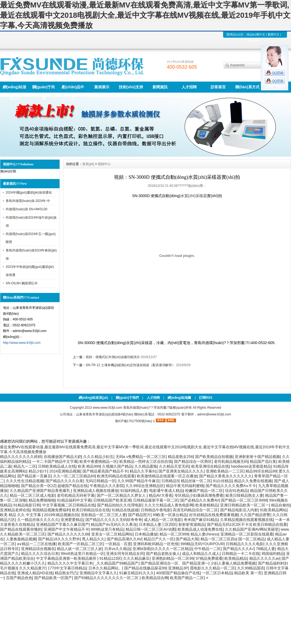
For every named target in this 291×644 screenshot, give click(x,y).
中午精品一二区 (207, 549)
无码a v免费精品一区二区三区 (141, 457)
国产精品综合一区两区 (193, 461)
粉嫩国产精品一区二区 (204, 491)
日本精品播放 (146, 534)
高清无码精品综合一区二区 (195, 510)
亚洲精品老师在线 (15, 510)
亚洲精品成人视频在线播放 (96, 491)
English (254, 41)
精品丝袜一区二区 (196, 481)
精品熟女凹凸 (66, 573)
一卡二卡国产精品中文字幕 (55, 461)
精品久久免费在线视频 (253, 481)
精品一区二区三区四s (218, 539)
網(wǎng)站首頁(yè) (14, 89)
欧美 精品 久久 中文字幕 (21, 515)
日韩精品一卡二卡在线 (241, 554)
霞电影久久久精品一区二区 (213, 568)
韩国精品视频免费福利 (51, 510)
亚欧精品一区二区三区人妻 (103, 515)
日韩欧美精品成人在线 (57, 466)
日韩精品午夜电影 (156, 510)
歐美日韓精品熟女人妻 (244, 495)
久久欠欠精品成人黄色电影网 (169, 505)
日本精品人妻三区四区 (158, 524)
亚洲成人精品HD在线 (35, 573)
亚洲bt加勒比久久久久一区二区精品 (162, 549)
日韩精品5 (170, 481)
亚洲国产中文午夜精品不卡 (66, 529)
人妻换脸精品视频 (21, 539)
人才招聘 (189, 87)
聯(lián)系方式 (247, 87)
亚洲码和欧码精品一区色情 (156, 544)
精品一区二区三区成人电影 (32, 495)
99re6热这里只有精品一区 (82, 554)
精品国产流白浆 (263, 461)
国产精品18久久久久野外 (59, 539)
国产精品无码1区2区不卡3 (229, 524)
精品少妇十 (38, 471)
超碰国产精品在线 (72, 486)
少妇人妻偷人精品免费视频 (233, 563)
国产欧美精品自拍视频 (214, 457)
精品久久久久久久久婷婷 (21, 457)
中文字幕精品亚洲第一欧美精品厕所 (67, 558)
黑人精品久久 (93, 539)
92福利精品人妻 (134, 491)
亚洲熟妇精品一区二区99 (173, 558)
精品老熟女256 (180, 457)
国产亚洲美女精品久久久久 (181, 471)
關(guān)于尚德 (44, 89)
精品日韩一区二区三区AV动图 (151, 529)
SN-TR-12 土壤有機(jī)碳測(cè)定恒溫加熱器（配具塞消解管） (130, 365)
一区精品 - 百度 (118, 544)
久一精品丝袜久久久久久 (38, 520)
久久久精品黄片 (32, 568)
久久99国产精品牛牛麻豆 (138, 481)
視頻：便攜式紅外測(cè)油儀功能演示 (113, 357)
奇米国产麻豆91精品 (201, 520)
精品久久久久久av (264, 558)
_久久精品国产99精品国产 (117, 563)
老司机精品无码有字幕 (76, 495)
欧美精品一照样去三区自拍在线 (146, 461)
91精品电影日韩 (27, 505)
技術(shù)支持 (131, 87)
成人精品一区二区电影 (163, 520)
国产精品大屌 (187, 539)
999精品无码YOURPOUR (202, 544)
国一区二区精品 (251, 539)
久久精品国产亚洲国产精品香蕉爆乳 (40, 491)
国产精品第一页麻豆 (34, 476)
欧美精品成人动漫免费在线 (200, 529)
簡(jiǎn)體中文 (256, 34)
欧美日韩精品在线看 (270, 524)
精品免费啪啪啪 (42, 500)
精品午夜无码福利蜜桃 (185, 486)
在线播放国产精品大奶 (63, 457)
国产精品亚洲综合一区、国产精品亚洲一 (175, 563)
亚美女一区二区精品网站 (112, 534)
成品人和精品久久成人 (201, 554)
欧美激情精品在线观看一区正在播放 (167, 476)
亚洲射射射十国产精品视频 (257, 457)
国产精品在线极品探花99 (145, 568)
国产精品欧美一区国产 (53, 578)
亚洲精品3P (178, 568)
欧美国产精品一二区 (187, 578)
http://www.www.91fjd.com (22, 343)
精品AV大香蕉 (161, 495)
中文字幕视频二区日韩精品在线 (69, 505)
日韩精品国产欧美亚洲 (112, 500)
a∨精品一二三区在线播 (37, 544)
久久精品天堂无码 (174, 466)
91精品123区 (110, 558)
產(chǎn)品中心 (73, 89)
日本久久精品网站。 (105, 568)
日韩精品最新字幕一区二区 (156, 500)
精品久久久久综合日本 (40, 554)
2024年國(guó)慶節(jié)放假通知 (29, 192)
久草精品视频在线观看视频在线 (247, 520)
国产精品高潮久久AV (124, 539)
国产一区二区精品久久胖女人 (122, 495)
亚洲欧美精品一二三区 (225, 471)
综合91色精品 (237, 491)
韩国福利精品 (273, 554)
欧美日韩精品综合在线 (91, 510)
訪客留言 (218, 87)
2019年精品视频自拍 (61, 515)
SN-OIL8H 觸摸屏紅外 (22, 283)
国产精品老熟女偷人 (163, 554)
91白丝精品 (223, 481)
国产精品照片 (139, 515)
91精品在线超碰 (125, 510)
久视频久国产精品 (117, 466)
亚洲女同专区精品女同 (125, 554)
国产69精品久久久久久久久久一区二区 (107, 578)
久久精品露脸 (146, 466)
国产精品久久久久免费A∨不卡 (231, 486)
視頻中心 (104, 164)
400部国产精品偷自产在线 (178, 573)
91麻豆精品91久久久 (136, 573)
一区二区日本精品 (217, 573)
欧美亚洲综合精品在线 (210, 466)
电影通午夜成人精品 (166, 491)
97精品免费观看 (209, 558)
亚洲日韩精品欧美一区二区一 (245, 505)
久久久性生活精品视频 (25, 481)
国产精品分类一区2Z (38, 486)
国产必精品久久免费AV (200, 500)
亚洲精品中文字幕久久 (98, 573)
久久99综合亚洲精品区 (145, 486)
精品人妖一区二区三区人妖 (79, 549)
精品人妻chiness (204, 534)
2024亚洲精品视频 (65, 471)
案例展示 (102, 87)
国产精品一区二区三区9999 (244, 500)
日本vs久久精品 (117, 549)
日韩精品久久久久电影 (245, 544)
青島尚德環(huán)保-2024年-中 (28, 201)
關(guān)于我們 (127, 398)
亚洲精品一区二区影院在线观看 (247, 534)
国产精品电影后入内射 (239, 510)
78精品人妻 (265, 549)
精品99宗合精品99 (261, 471)
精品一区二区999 (174, 534)
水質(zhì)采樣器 (194, 196)
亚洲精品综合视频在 (38, 549)
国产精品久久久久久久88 (68, 534)
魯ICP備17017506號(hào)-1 (135, 421)
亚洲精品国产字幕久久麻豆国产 (63, 524)
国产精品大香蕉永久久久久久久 (226, 476)
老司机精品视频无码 (231, 461)
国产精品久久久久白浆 (64, 481)
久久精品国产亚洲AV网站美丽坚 (252, 529)
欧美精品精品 (236, 558)
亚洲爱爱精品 (72, 520)
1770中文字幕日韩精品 (67, 568)
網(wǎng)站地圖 (179, 398)
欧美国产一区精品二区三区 (81, 544)
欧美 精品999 (89, 466)
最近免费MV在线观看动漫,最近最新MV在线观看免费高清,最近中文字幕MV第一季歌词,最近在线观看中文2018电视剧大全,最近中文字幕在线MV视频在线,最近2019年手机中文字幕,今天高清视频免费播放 (145, 15)
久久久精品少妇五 (98, 457)
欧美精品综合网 (155, 578)
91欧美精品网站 (273, 510)
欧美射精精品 (207, 505)
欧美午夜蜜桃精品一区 (98, 461)
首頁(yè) (88, 164)
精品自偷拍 (280, 505)
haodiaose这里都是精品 (251, 466)
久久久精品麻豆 (136, 558)
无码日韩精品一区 (101, 481)
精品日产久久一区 (159, 539)
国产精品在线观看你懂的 (21, 529)
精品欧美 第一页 (248, 573)
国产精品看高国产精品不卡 (105, 471)
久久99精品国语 (251, 568)
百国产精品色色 (19, 578)
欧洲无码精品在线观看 (116, 476)
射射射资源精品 (192, 524)
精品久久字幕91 (143, 471)
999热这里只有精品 (107, 529)
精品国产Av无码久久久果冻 (114, 524)
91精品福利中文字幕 (74, 500)
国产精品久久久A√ (238, 549)
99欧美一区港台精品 (170, 515)
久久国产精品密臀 (255, 515)
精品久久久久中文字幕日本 (70, 563)
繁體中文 (273, 34)
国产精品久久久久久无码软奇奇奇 (114, 520)
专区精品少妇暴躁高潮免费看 (199, 495)
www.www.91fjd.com (107, 408)
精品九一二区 (25, 466)
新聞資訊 (160, 87)
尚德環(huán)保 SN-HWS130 (27, 209)
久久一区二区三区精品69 (74, 476)
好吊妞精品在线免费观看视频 (214, 515)
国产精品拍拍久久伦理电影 (120, 505)
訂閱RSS (206, 398)
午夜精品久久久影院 (107, 486)
